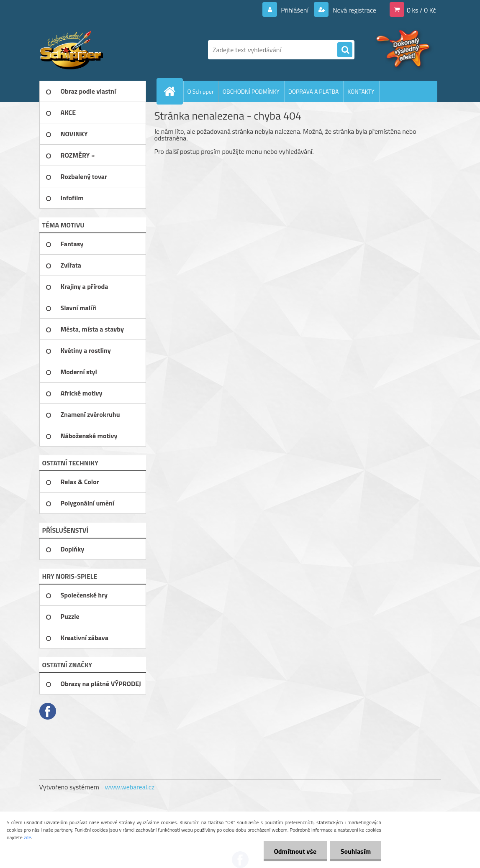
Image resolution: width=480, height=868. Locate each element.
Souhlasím (356, 851)
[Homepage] (173, 91)
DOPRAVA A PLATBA (314, 91)
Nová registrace (354, 10)
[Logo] (97, 50)
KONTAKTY (361, 91)
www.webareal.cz (130, 787)
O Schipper (201, 91)
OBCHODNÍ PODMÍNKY (251, 91)
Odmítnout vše (295, 851)
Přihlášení (295, 10)
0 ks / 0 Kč (421, 10)
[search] (345, 50)
